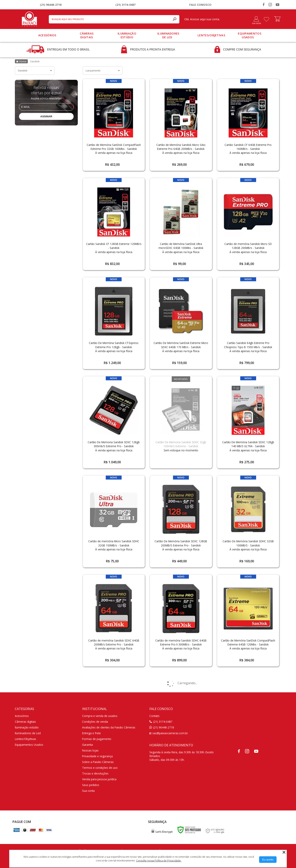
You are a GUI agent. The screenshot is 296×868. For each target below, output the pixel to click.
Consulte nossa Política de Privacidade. (159, 860)
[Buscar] (174, 19)
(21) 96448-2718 (51, 5)
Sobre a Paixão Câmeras (98, 762)
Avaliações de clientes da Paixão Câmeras (109, 727)
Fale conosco (200, 5)
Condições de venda (95, 722)
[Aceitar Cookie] (268, 860)
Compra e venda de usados (100, 716)
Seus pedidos (91, 785)
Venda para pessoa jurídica (99, 779)
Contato (154, 716)
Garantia (87, 745)
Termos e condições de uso (100, 768)
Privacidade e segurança (97, 756)
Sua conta (88, 791)
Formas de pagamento (97, 739)
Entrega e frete (91, 733)
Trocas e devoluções (95, 773)
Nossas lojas (90, 750)
